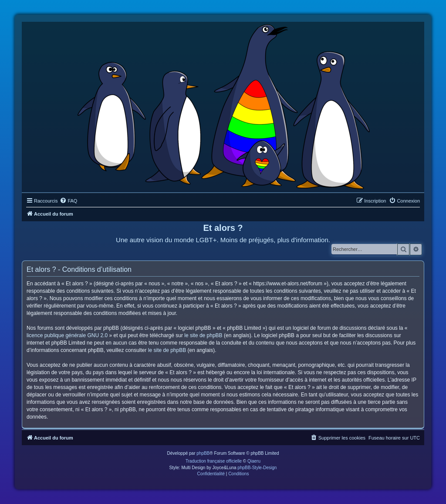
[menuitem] (68, 201)
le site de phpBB (203, 335)
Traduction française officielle (214, 461)
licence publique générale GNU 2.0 (67, 335)
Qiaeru (254, 461)
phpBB (203, 453)
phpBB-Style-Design (257, 468)
